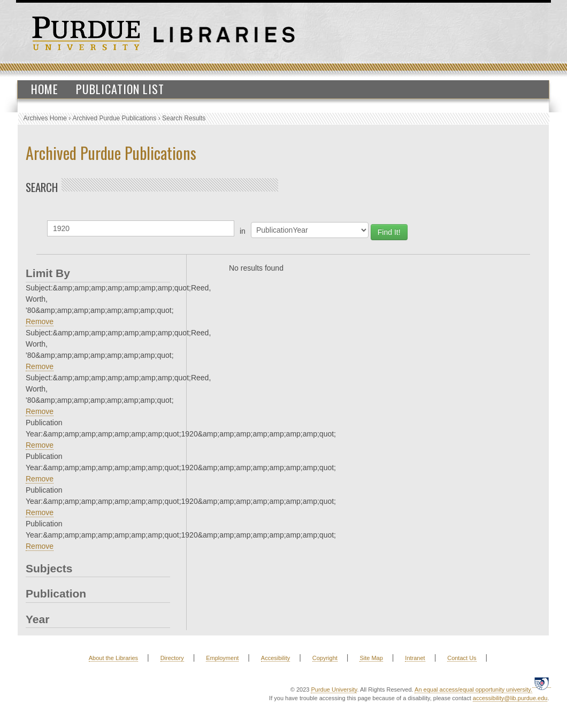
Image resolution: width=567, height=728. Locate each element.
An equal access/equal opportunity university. (473, 689)
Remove (40, 321)
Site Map (371, 658)
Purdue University (334, 689)
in (243, 231)
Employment (222, 658)
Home (45, 89)
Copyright (325, 658)
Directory (172, 658)
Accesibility (275, 658)
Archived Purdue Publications (115, 118)
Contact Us (462, 658)
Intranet (415, 658)
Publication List (120, 89)
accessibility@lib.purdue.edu (510, 698)
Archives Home (45, 118)
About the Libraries (113, 658)
